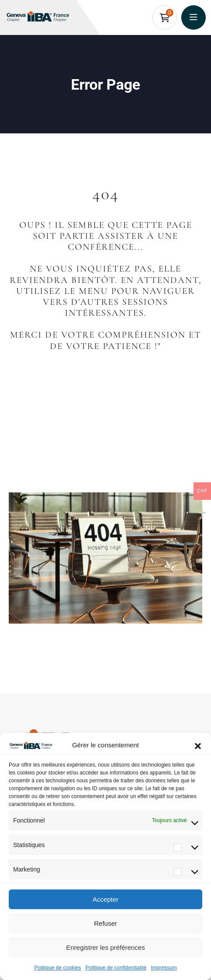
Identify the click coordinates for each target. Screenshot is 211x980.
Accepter (105, 899)
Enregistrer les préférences (105, 947)
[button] (198, 745)
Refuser (106, 923)
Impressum (164, 968)
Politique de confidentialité (116, 968)
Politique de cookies (58, 968)
